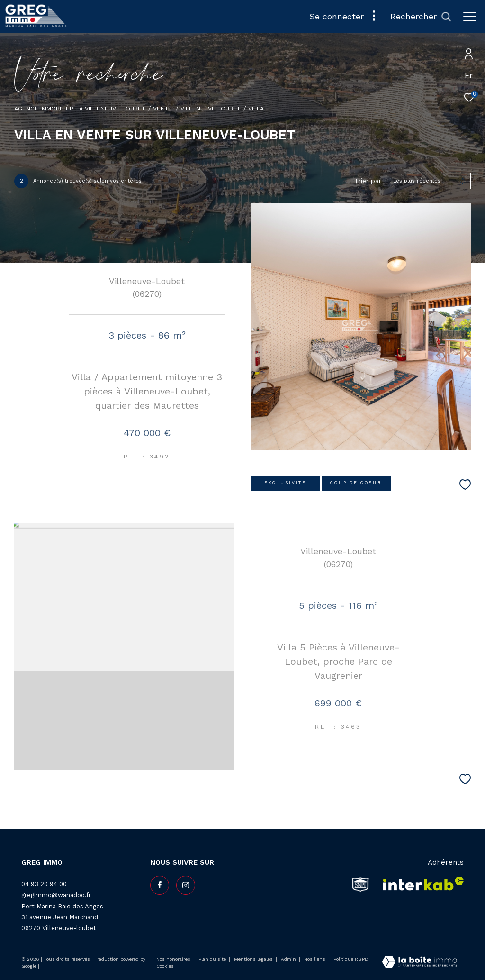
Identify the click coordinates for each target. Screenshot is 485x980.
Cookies (165, 966)
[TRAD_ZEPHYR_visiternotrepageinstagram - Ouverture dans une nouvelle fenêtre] (186, 885)
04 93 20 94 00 (44, 884)
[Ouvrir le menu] (470, 17)
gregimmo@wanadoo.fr (56, 895)
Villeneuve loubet (210, 108)
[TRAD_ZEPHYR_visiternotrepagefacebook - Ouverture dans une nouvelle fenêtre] (160, 885)
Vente (162, 108)
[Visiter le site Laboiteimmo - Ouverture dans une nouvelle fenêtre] (419, 963)
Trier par (368, 181)
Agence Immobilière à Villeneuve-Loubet (80, 108)
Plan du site (213, 959)
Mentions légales (254, 959)
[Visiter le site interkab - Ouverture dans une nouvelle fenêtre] (420, 884)
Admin (289, 959)
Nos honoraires (173, 959)
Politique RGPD (351, 959)
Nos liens (315, 959)
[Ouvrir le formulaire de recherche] (421, 17)
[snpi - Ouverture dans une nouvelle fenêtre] (360, 884)
